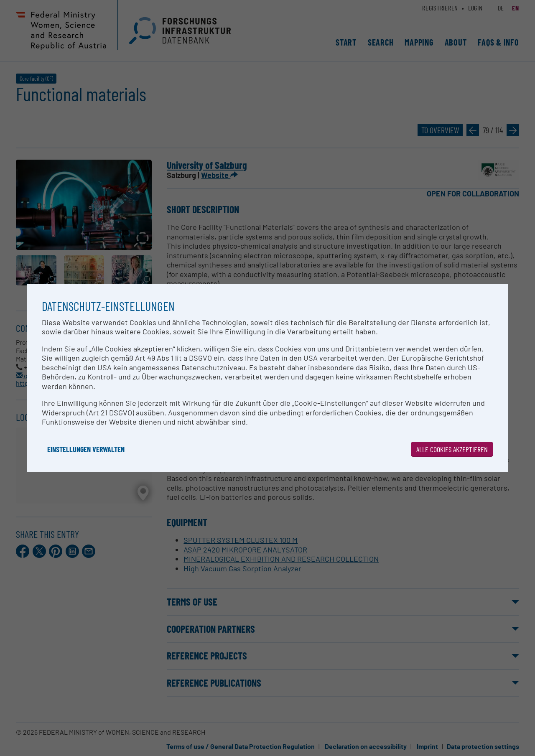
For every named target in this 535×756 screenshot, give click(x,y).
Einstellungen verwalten (86, 449)
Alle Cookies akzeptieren (452, 449)
